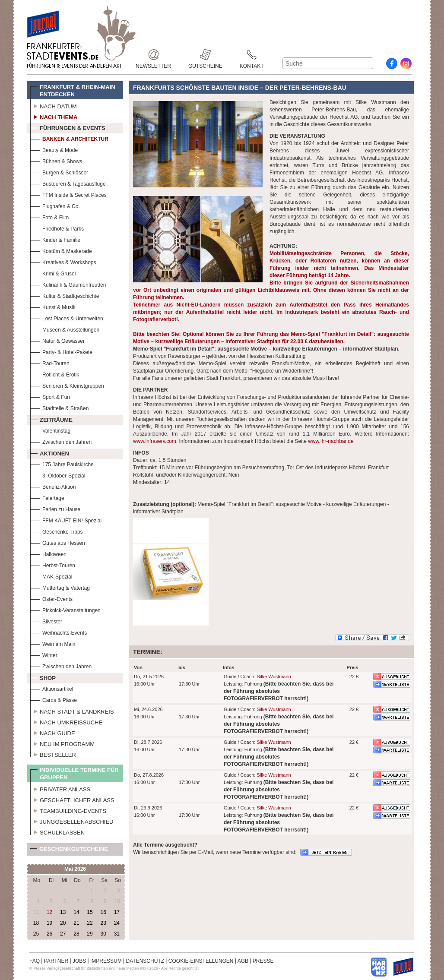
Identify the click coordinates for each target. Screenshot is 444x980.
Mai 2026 (75, 869)
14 (76, 912)
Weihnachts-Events (59, 632)
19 (49, 923)
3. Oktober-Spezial (58, 475)
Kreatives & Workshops (63, 261)
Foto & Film (49, 217)
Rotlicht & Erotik (55, 374)
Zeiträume (51, 419)
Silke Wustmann (274, 677)
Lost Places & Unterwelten (67, 318)
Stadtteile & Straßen (59, 407)
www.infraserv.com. (155, 441)
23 (103, 923)
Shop (43, 677)
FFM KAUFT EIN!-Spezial (66, 520)
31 (117, 934)
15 (90, 912)
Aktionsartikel (52, 688)
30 (103, 934)
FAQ (35, 961)
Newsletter (153, 55)
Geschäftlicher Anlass (72, 799)
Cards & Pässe (54, 699)
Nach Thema (54, 116)
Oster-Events (51, 598)
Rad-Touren (50, 362)
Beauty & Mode (54, 149)
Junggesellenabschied (72, 821)
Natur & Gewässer (57, 340)
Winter (44, 654)
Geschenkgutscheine (69, 851)
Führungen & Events (68, 127)
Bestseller (53, 754)
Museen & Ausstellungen (65, 329)
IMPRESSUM (106, 961)
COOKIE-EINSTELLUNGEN (201, 961)
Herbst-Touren (53, 564)
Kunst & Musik (53, 306)
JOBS (79, 961)
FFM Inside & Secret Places (68, 194)
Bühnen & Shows (56, 160)
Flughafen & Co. (55, 205)
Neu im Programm (62, 743)
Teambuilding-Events (68, 810)
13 (63, 912)
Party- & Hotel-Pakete (61, 351)
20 (63, 923)
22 (90, 923)
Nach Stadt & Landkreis (72, 711)
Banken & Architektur (69, 138)
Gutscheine (205, 55)
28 (76, 934)
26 (49, 934)
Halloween (48, 553)
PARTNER (56, 961)
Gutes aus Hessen (58, 542)
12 (49, 912)
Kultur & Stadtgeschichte (65, 295)
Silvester (46, 621)
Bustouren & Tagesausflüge (68, 183)
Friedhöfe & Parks (57, 228)
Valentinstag (50, 430)
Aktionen (50, 452)
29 (90, 934)
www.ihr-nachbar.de (331, 441)
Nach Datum (54, 105)
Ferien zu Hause (55, 508)
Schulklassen (57, 831)
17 (117, 912)
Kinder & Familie (55, 239)
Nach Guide (53, 732)
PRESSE (263, 961)
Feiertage (47, 497)
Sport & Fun (50, 396)
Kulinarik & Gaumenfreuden (68, 284)
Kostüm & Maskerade (61, 250)
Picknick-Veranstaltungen (65, 609)
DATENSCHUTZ (145, 961)
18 (36, 923)
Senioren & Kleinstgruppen (67, 385)
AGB (243, 961)
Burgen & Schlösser (59, 172)
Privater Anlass (60, 788)
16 (103, 912)
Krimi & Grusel (53, 273)
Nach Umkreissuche (66, 721)
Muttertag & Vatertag (60, 587)
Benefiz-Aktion (53, 486)
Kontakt (252, 55)
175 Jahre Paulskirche (62, 463)
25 (36, 934)
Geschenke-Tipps (57, 531)
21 (76, 923)
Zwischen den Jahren (61, 441)
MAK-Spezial (51, 576)
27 (63, 934)
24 (117, 923)
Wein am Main (53, 643)
